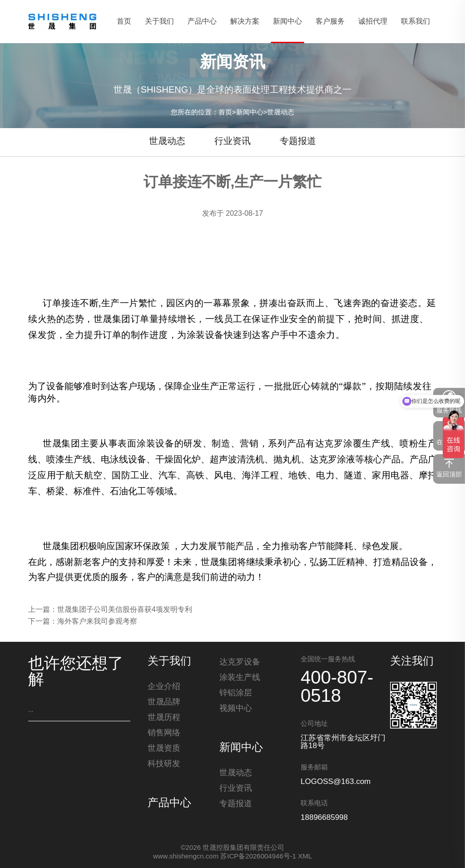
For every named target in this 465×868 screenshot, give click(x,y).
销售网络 (164, 734)
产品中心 (169, 804)
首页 (225, 113)
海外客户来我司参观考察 (97, 622)
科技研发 (164, 765)
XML (305, 857)
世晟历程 (164, 719)
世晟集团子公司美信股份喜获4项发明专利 (125, 610)
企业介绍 (164, 688)
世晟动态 (281, 113)
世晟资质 (164, 749)
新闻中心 (250, 113)
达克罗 (329, 443)
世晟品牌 (164, 703)
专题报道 (298, 141)
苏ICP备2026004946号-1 (258, 857)
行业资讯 (232, 141)
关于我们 (169, 662)
